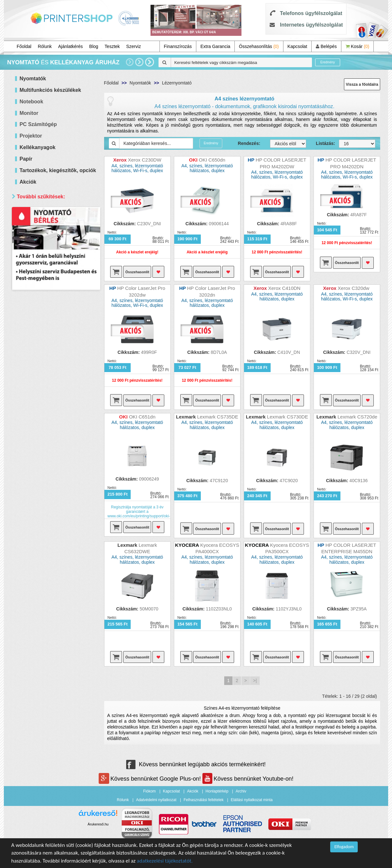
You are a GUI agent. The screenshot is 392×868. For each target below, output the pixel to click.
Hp (31, 357)
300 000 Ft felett (44, 273)
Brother (35, 381)
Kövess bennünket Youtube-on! (248, 779)
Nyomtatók (140, 83)
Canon (34, 365)
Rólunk (45, 46)
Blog (94, 46)
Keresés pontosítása (56, 493)
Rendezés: (249, 143)
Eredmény (328, 62)
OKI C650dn (212, 160)
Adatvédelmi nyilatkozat (156, 800)
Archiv (241, 791)
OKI (32, 397)
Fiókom (149, 791)
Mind (33, 225)
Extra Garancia (215, 46)
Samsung (37, 413)
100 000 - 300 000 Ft (49, 265)
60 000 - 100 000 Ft (47, 257)
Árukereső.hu (98, 824)
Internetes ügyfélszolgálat (311, 25)
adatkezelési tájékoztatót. (165, 861)
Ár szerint (29, 212)
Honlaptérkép (217, 791)
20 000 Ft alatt (42, 233)
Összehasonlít (137, 272)
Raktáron (37, 479)
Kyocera (36, 389)
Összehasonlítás (259, 46)
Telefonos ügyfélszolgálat (311, 13)
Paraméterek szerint (42, 286)
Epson (34, 373)
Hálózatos (38, 315)
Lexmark (37, 437)
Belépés (326, 46)
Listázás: (323, 143)
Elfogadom (344, 847)
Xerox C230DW (144, 160)
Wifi (32, 323)
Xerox (34, 421)
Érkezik (35, 471)
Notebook (31, 102)
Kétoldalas (38, 307)
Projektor (31, 136)
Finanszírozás (178, 46)
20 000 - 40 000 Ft (46, 241)
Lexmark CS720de (357, 417)
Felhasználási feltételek (204, 800)
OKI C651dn (142, 417)
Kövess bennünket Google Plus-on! (151, 779)
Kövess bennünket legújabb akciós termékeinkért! (196, 764)
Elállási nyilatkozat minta (252, 800)
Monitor (29, 113)
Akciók (193, 791)
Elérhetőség (32, 450)
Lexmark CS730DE (288, 417)
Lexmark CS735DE (217, 417)
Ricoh (34, 405)
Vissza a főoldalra (362, 84)
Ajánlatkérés (71, 46)
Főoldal (24, 46)
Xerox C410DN (284, 288)
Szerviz (134, 46)
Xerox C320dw (354, 288)
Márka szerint (34, 336)
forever (35, 429)
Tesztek (112, 46)
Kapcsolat (297, 46)
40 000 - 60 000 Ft (46, 249)
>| (255, 681)
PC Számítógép (38, 124)
